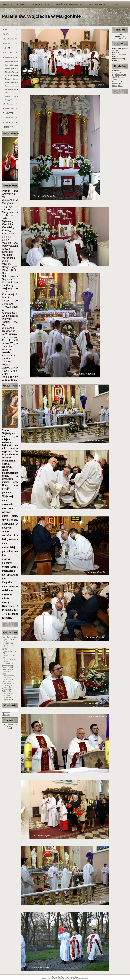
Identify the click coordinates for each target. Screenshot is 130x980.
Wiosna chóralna (11, 93)
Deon (4, 674)
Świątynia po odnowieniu (12, 100)
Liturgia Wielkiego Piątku (12, 82)
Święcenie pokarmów (12, 86)
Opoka (5, 649)
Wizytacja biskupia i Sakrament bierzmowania (12, 68)
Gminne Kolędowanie (12, 65)
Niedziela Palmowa (12, 72)
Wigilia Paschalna (11, 89)
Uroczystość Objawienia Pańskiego (12, 62)
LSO (4, 653)
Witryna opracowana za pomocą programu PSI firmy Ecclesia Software (65, 979)
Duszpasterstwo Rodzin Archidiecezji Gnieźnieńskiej (10, 667)
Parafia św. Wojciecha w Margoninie (41, 16)
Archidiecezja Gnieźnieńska (7, 690)
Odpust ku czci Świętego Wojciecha (12, 96)
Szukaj (6, 714)
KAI (3, 657)
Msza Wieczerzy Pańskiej (12, 75)
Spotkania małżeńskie (6, 696)
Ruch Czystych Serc (10, 637)
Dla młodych (7, 681)
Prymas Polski (8, 643)
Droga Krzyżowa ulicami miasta (12, 79)
